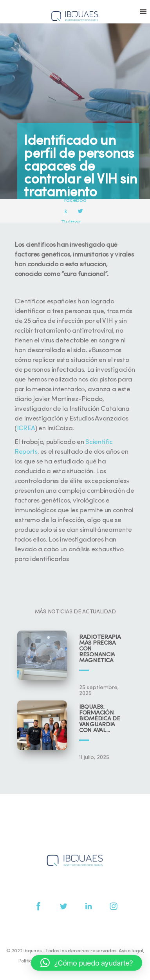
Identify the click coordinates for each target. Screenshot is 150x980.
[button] (87, 963)
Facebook (76, 201)
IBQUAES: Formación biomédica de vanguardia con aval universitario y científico (102, 719)
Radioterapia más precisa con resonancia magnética (100, 649)
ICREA (26, 429)
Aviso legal (131, 951)
